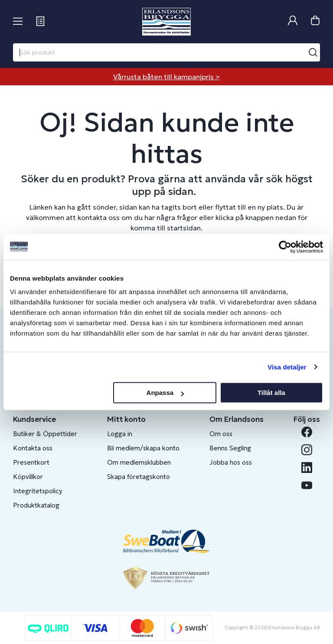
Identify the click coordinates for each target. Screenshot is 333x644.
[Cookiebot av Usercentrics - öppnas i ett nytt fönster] (285, 247)
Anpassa (165, 393)
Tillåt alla (271, 393)
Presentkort (31, 462)
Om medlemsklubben (139, 462)
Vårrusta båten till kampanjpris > (166, 77)
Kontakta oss (33, 448)
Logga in (120, 434)
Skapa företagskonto (139, 477)
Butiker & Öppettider (45, 434)
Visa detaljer (287, 367)
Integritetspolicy (38, 491)
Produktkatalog (36, 505)
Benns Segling (230, 448)
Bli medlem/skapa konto (143, 448)
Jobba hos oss (231, 462)
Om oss (221, 434)
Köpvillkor (28, 477)
